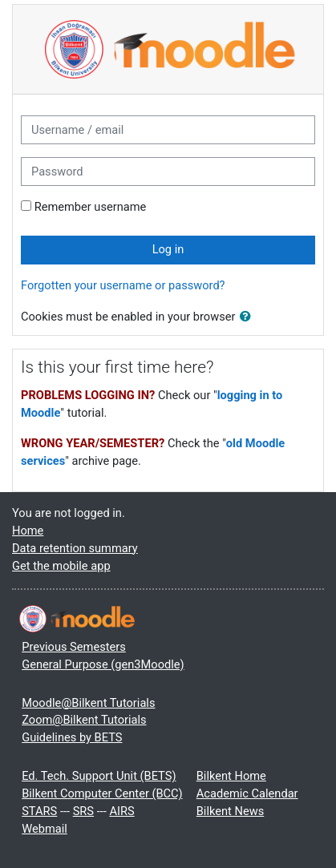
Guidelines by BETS (72, 737)
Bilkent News (230, 811)
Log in (168, 249)
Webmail (45, 829)
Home (28, 531)
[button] (249, 317)
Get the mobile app (61, 566)
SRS (83, 811)
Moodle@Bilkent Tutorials (88, 703)
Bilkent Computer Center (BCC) (102, 793)
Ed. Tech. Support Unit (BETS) (99, 776)
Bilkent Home (231, 776)
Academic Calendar (247, 793)
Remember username (91, 207)
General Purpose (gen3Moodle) (103, 664)
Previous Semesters (74, 647)
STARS (39, 811)
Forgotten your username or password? (123, 285)
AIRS (121, 811)
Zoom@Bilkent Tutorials (84, 720)
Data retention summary (75, 548)
